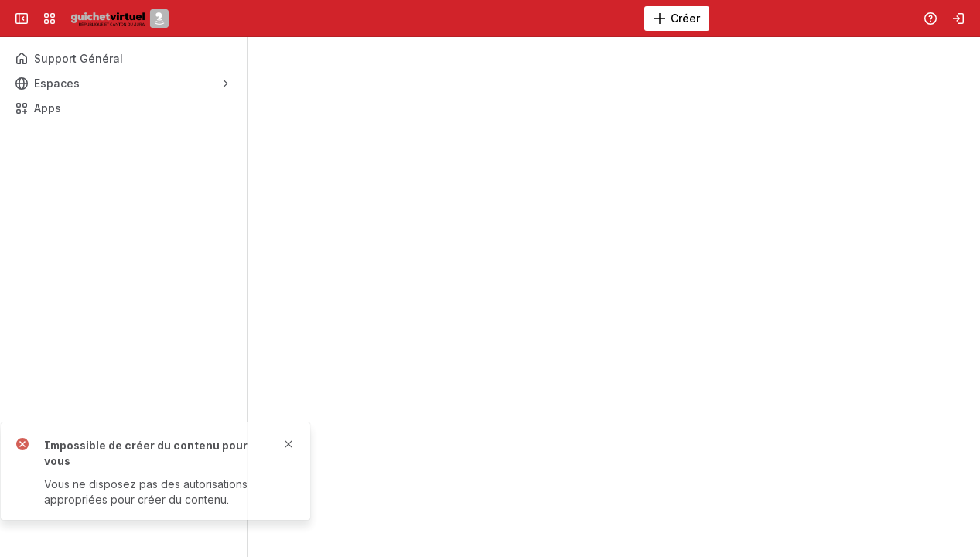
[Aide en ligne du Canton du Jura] (120, 19)
